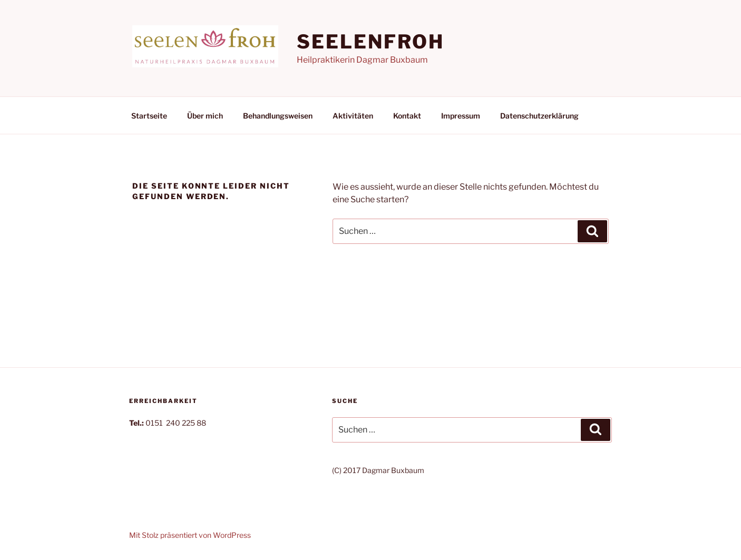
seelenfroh (370, 42)
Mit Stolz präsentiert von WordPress (190, 535)
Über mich (205, 116)
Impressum (461, 116)
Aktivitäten (353, 116)
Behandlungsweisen (278, 116)
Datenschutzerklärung (539, 116)
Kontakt (407, 116)
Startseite (149, 116)
